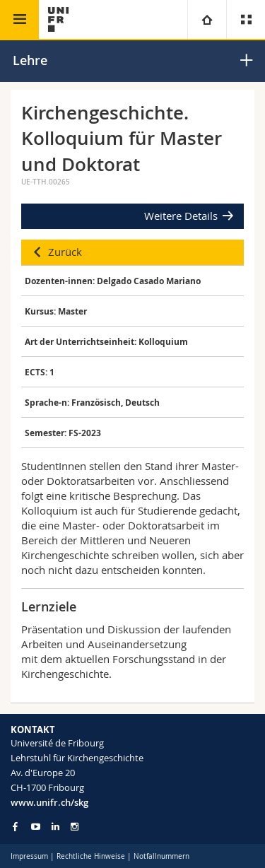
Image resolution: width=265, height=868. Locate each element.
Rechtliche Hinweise (91, 856)
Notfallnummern (161, 856)
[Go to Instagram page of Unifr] (75, 827)
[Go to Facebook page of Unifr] (15, 826)
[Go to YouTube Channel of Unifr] (36, 827)
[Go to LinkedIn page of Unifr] (55, 827)
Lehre (30, 60)
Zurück (65, 252)
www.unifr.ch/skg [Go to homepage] (49, 802)
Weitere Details (181, 216)
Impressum (29, 856)
